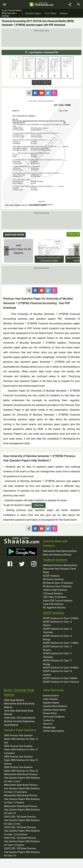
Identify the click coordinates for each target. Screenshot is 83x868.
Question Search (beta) (54, 710)
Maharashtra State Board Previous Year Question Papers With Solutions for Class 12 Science (22, 799)
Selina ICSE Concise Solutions (58, 601)
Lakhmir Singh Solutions (55, 590)
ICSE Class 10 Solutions (55, 597)
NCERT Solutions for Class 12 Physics (58, 623)
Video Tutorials (50, 699)
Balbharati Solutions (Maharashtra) (60, 565)
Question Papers (51, 703)
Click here (39, 505)
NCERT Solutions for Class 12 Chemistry (58, 631)
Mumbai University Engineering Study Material (19, 723)
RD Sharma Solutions (53, 579)
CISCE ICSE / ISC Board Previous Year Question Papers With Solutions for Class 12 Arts (22, 820)
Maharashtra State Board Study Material (19, 705)
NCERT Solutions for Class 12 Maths (61, 618)
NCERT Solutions (51, 576)
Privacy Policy (50, 713)
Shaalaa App (49, 727)
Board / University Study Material (19, 692)
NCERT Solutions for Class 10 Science (58, 673)
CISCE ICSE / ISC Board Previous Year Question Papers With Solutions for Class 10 (22, 852)
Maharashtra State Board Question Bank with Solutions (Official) (60, 553)
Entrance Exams (51, 696)
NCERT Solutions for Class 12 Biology (58, 638)
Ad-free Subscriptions (54, 731)
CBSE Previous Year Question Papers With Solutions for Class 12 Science (21, 760)
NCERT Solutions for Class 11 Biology (58, 662)
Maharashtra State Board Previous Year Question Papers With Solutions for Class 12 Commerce (22, 788)
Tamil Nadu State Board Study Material (19, 712)
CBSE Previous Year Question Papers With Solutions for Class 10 (21, 769)
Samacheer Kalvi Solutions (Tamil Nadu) (60, 570)
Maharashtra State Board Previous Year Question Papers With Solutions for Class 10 (22, 810)
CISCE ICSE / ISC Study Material (20, 718)
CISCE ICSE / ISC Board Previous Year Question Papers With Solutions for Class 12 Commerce (22, 831)
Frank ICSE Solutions (53, 604)
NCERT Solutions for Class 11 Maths (61, 643)
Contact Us (49, 720)
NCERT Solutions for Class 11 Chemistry (58, 655)
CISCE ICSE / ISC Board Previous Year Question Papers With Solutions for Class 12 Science (22, 841)
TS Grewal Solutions (53, 593)
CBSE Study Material (14, 700)
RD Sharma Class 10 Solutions (58, 583)
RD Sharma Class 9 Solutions (57, 586)
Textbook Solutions (55, 560)
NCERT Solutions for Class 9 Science (61, 682)
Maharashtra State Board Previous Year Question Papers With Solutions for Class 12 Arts (22, 778)
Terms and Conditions (54, 717)
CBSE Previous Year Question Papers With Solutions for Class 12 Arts (21, 739)
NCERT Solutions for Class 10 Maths (61, 668)
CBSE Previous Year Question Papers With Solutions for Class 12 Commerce (21, 750)
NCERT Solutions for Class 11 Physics (58, 648)
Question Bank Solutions (55, 706)
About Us (48, 724)
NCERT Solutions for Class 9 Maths (60, 678)
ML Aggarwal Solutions (54, 608)
